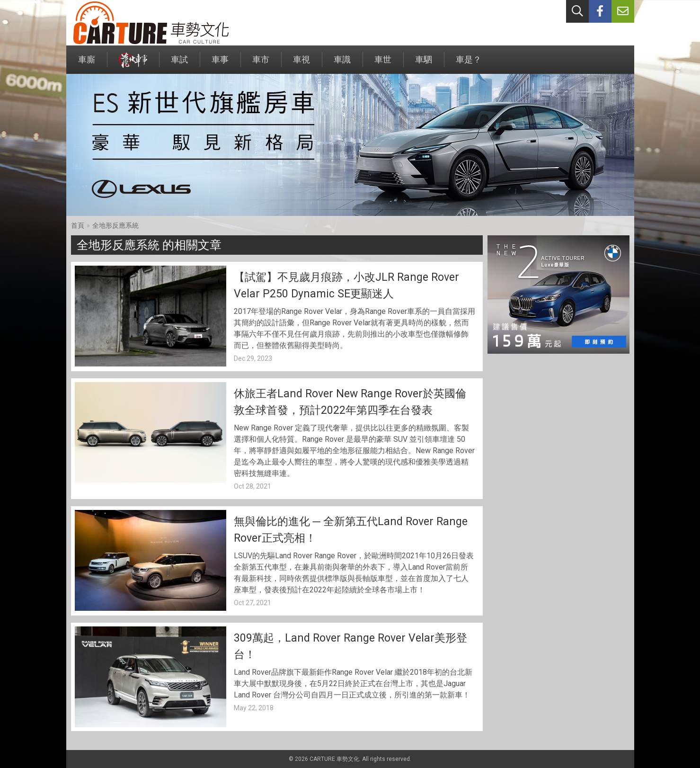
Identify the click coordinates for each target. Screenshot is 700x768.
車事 (220, 64)
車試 (179, 64)
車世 (383, 64)
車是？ (469, 64)
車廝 (87, 64)
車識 (342, 64)
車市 (261, 64)
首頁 (78, 225)
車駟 (424, 64)
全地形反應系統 (115, 225)
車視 (301, 64)
